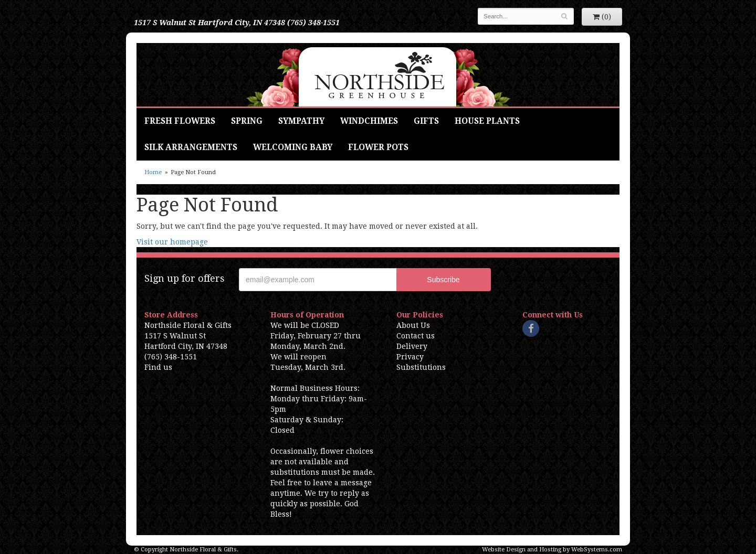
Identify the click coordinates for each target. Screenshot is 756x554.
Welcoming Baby (293, 147)
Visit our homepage (172, 242)
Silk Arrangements (191, 147)
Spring (247, 121)
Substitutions (421, 367)
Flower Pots (378, 147)
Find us (158, 367)
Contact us (416, 336)
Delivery (412, 346)
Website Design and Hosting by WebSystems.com (552, 550)
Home (153, 172)
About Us (413, 325)
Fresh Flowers (180, 121)
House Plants (487, 121)
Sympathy (301, 121)
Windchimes (369, 121)
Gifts (426, 121)
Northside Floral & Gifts (378, 75)
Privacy (410, 357)
